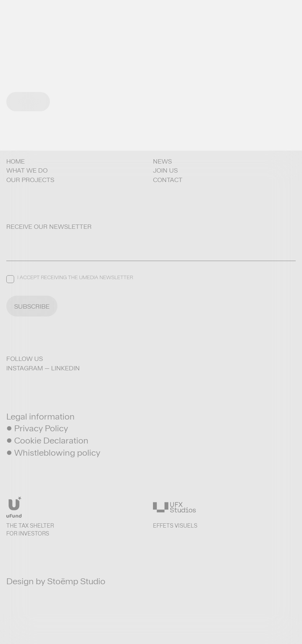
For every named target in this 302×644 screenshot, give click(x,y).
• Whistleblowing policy (53, 453)
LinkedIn (65, 368)
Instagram (25, 368)
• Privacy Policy (37, 428)
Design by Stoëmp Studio (56, 581)
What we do (27, 170)
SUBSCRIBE (32, 306)
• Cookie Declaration (47, 440)
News (162, 161)
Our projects (30, 180)
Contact (168, 180)
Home (16, 161)
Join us (165, 170)
